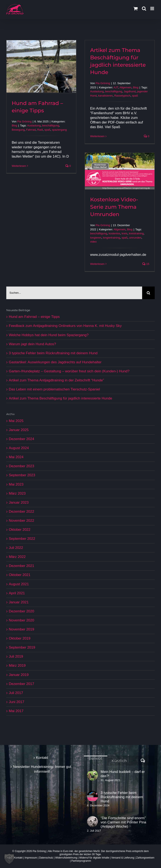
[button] (9, 859)
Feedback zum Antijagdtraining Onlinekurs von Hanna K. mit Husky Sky (65, 326)
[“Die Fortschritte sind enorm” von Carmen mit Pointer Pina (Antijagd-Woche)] (92, 822)
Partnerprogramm (81, 861)
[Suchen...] (74, 293)
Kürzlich (119, 761)
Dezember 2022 (21, 512)
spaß (47, 130)
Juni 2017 (17, 702)
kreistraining (136, 233)
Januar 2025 (19, 430)
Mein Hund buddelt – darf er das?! (123, 774)
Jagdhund (130, 91)
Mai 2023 (16, 484)
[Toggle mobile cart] (136, 9)
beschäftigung (51, 125)
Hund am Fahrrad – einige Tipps (34, 317)
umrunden (135, 238)
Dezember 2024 (21, 439)
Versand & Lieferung (123, 858)
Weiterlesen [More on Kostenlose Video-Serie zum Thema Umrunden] (97, 264)
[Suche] (148, 293)
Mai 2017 (16, 711)
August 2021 (19, 584)
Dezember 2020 (21, 611)
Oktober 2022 (20, 530)
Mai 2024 (16, 457)
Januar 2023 (19, 502)
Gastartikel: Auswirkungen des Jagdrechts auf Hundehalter (55, 362)
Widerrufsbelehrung (66, 858)
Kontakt (42, 758)
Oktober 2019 (20, 638)
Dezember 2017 (21, 684)
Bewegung (18, 130)
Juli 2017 (16, 693)
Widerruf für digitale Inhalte (94, 858)
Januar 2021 (19, 602)
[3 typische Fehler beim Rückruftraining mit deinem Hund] (92, 796)
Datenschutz (46, 858)
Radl (40, 130)
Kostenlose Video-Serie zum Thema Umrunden (114, 207)
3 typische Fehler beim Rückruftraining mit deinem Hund (53, 353)
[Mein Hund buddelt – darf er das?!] (92, 775)
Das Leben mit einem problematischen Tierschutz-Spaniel (54, 389)
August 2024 (19, 448)
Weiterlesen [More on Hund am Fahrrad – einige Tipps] (19, 166)
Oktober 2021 (20, 575)
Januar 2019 (19, 675)
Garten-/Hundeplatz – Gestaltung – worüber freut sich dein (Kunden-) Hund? (69, 371)
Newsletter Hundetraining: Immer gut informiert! (42, 769)
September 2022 (22, 539)
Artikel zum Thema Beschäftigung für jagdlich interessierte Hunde (60, 398)
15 (146, 264)
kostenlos (114, 233)
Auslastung (34, 125)
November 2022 (21, 521)
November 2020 (21, 620)
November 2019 (21, 629)
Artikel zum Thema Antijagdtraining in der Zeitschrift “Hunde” (56, 380)
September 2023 (22, 475)
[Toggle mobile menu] (153, 9)
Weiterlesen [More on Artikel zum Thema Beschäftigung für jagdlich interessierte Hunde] (97, 136)
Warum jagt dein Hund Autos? (32, 344)
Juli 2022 (16, 548)
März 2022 (17, 557)
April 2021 (17, 593)
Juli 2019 (16, 656)
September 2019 (22, 647)
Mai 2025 (16, 421)
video (93, 242)
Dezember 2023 (21, 466)
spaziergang (59, 130)
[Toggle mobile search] (144, 9)
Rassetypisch (122, 96)
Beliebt (95, 758)
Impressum (31, 858)
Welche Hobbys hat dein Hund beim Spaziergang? (49, 335)
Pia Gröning (24, 121)
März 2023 (17, 493)
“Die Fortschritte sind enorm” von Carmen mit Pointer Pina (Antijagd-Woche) (123, 822)
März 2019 (17, 666)
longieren (96, 238)
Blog (14, 125)
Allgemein (125, 87)
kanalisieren (105, 96)
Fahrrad (31, 130)
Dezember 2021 (21, 566)
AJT (116, 87)
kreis (124, 233)
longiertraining (112, 238)
